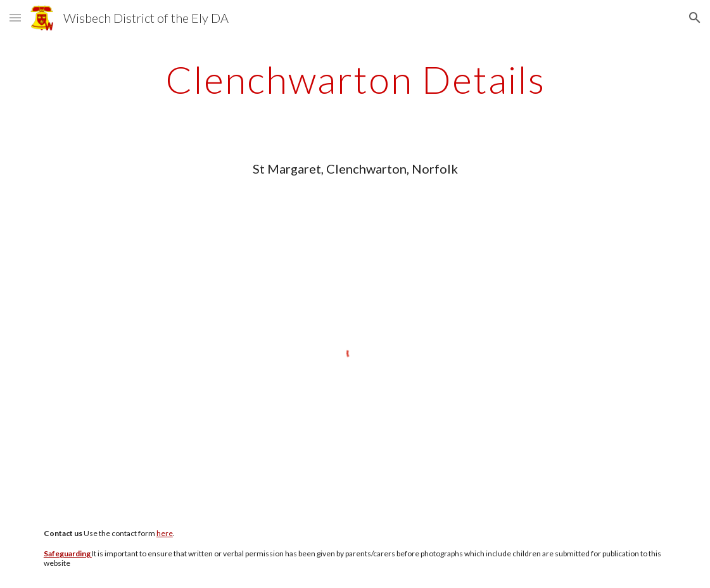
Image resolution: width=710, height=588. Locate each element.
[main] (355, 79)
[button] (15, 17)
